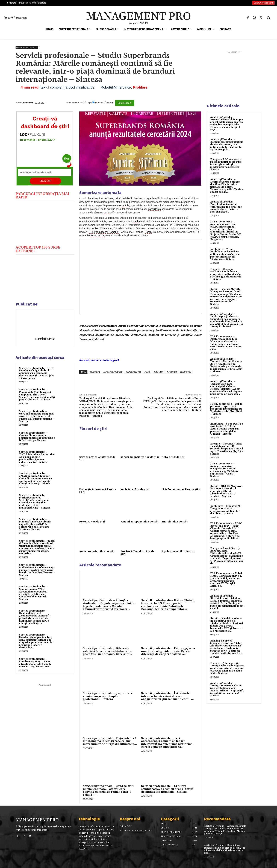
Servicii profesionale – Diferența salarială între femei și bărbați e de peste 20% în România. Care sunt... (107, 651)
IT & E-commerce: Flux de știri (181, 489)
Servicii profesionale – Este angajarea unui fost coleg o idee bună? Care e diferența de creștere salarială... (168, 651)
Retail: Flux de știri (173, 457)
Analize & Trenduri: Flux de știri (137, 553)
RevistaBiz (27, 103)
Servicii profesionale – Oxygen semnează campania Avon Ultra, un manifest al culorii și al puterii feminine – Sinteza (37, 416)
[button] (269, 18)
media (147, 372)
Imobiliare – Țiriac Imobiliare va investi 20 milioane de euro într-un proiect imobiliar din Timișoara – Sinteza (225, 254)
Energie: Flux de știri (175, 521)
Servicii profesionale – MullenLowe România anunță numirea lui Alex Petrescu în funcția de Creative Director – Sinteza (37, 570)
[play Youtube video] (45, 223)
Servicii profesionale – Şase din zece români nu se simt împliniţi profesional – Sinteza (109, 696)
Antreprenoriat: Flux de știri (97, 551)
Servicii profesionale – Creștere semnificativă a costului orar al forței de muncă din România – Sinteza (167, 789)
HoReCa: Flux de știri (92, 521)
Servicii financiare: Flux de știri (140, 457)
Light (89, 103)
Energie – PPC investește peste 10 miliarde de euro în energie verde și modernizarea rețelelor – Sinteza (226, 164)
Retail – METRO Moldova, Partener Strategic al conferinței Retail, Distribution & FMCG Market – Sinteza (226, 491)
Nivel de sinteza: (75, 103)
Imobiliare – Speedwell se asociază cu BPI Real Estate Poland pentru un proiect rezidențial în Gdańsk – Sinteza (227, 429)
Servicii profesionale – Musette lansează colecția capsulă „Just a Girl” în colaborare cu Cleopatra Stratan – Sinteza (35, 524)
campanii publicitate (113, 372)
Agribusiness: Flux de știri (178, 551)
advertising (95, 372)
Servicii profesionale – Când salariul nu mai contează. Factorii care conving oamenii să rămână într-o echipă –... (109, 790)
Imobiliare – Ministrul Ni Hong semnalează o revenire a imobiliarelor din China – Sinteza (225, 510)
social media (186, 372)
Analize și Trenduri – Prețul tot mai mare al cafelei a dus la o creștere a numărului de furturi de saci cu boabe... (226, 207)
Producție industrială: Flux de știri (98, 490)
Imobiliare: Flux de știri (135, 489)
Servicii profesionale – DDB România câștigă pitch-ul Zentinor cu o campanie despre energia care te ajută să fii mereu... (36, 373)
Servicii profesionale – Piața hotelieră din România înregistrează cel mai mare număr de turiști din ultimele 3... (110, 741)
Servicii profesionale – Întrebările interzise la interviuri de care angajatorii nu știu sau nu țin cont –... (167, 696)
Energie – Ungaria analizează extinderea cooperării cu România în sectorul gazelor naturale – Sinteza (226, 274)
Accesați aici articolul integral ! (99, 360)
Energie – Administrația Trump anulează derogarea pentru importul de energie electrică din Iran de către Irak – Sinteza (227, 668)
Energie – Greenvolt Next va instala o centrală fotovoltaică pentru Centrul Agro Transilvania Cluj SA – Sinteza (227, 449)
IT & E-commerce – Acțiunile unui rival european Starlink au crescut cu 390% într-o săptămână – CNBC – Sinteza (224, 470)
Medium (99, 103)
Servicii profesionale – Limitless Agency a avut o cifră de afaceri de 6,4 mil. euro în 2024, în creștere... (35, 663)
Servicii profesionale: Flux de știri (97, 458)
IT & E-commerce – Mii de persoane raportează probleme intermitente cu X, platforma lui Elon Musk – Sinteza (226, 409)
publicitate (158, 372)
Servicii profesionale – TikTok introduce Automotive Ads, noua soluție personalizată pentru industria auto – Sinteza (37, 457)
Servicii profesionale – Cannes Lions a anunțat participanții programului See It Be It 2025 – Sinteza (37, 437)
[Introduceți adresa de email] (45, 173)
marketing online (133, 372)
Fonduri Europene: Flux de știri (139, 521)
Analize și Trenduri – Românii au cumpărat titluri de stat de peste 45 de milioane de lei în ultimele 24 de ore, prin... (227, 145)
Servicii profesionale (27, 48)
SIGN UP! (45, 181)
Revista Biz (172, 372)
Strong (110, 103)
